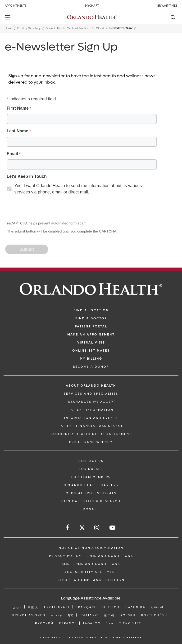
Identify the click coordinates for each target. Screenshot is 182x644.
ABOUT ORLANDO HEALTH (91, 386)
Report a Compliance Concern (91, 580)
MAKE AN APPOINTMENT (91, 335)
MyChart (92, 6)
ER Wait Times (167, 6)
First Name (18, 108)
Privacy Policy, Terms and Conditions (91, 556)
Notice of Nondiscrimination (91, 548)
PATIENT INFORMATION (91, 410)
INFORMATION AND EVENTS (91, 418)
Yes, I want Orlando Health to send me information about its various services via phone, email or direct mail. (78, 189)
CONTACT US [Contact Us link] (91, 461)
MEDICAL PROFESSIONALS (91, 493)
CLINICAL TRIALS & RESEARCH (91, 501)
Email (12, 154)
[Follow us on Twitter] (82, 528)
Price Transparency (91, 442)
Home (9, 28)
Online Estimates (91, 351)
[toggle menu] (8, 18)
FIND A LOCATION (91, 310)
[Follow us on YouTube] (113, 528)
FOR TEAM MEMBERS (91, 477)
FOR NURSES (91, 469)
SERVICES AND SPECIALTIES (91, 394)
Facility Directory (29, 28)
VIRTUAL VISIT (91, 343)
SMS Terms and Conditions (91, 564)
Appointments (16, 6)
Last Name (17, 131)
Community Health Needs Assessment (91, 434)
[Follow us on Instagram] (97, 528)
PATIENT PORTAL (91, 326)
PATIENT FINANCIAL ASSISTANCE (91, 426)
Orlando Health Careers (91, 485)
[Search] (173, 18)
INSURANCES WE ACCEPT (91, 402)
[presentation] (42, 208)
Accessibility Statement (91, 572)
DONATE (91, 509)
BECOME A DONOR (91, 367)
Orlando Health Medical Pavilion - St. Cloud (75, 28)
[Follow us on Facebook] (68, 528)
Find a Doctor (91, 318)
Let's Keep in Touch (27, 176)
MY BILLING (91, 359)
